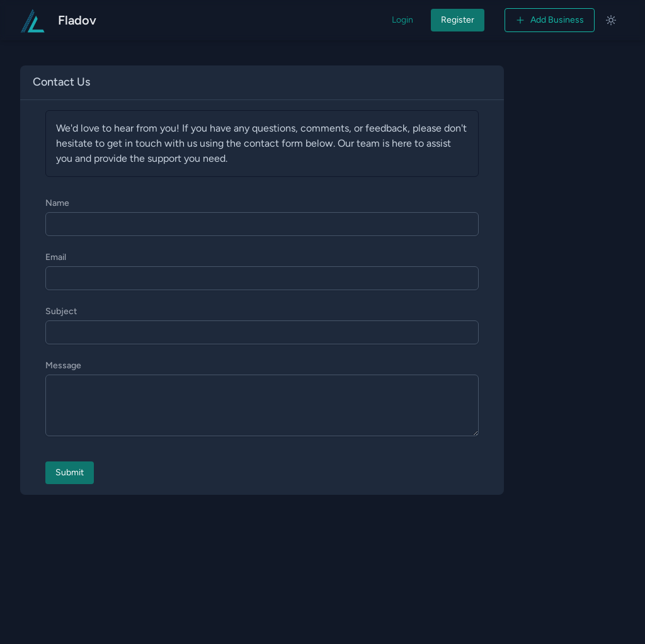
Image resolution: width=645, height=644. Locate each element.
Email (56, 257)
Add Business (550, 20)
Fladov (77, 20)
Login (402, 20)
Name (57, 203)
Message (63, 365)
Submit (70, 472)
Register (458, 20)
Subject (61, 311)
